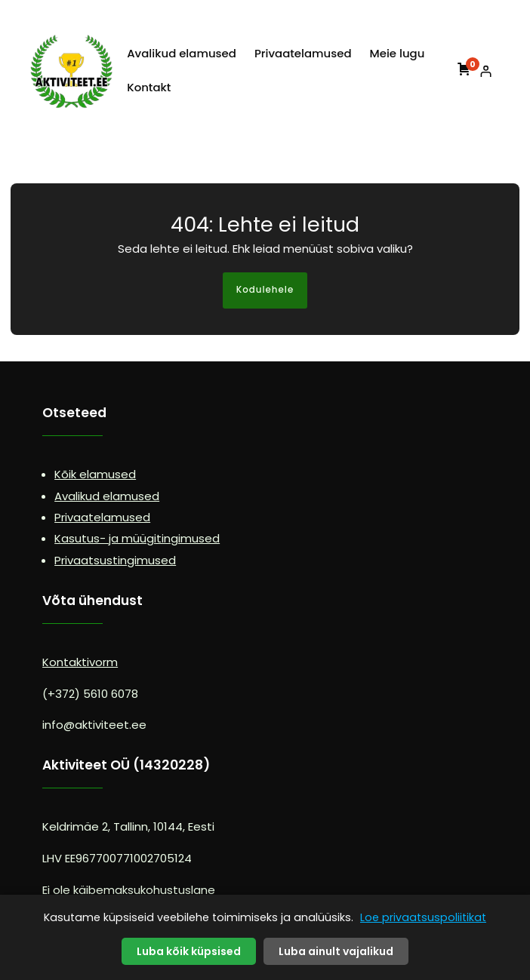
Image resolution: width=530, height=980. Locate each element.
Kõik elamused (95, 474)
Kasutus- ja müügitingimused (137, 538)
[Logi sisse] (486, 71)
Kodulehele (265, 290)
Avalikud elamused (107, 496)
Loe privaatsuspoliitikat (423, 917)
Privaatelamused (102, 517)
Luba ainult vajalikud (336, 951)
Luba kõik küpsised (189, 951)
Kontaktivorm (80, 662)
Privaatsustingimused (115, 560)
